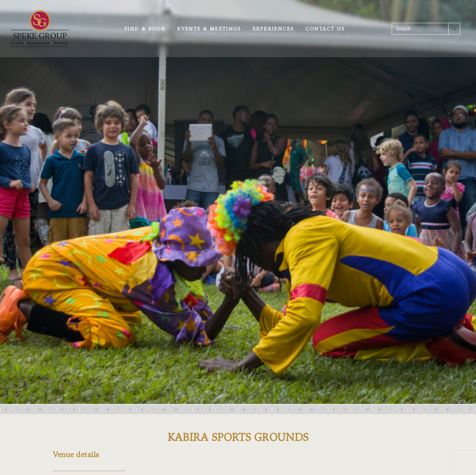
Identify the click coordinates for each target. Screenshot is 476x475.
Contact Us (325, 29)
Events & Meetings (209, 29)
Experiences (273, 29)
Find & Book (145, 29)
